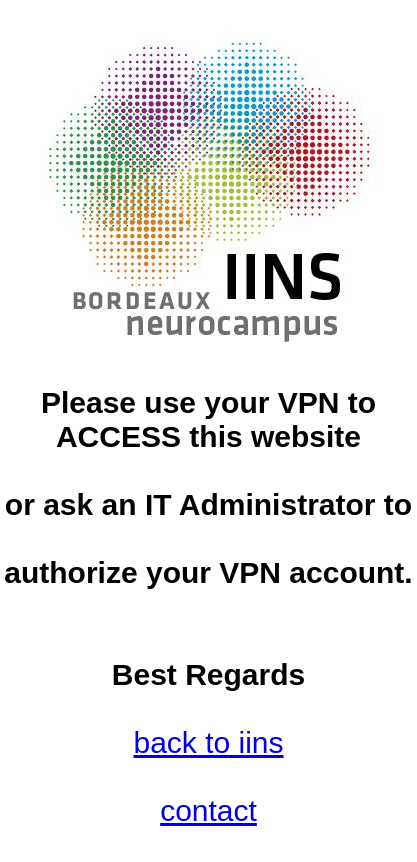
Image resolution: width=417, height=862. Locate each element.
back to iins (208, 742)
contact (208, 810)
